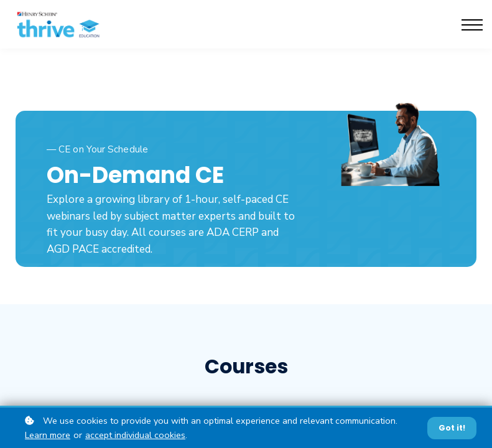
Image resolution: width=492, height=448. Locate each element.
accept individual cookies (135, 435)
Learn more (48, 435)
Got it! (452, 428)
